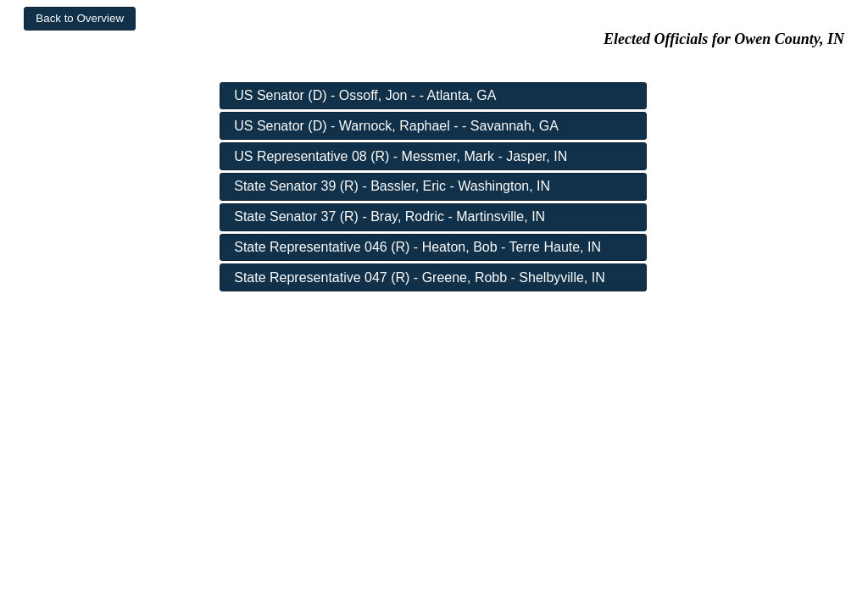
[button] (80, 19)
